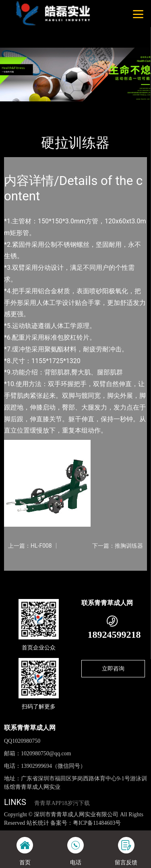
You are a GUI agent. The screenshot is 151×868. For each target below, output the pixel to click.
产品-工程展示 (48, 107)
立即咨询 (113, 668)
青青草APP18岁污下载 (62, 803)
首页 (17, 107)
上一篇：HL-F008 (30, 546)
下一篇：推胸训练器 (118, 546)
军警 (79, 107)
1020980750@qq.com (46, 753)
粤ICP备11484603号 (97, 823)
